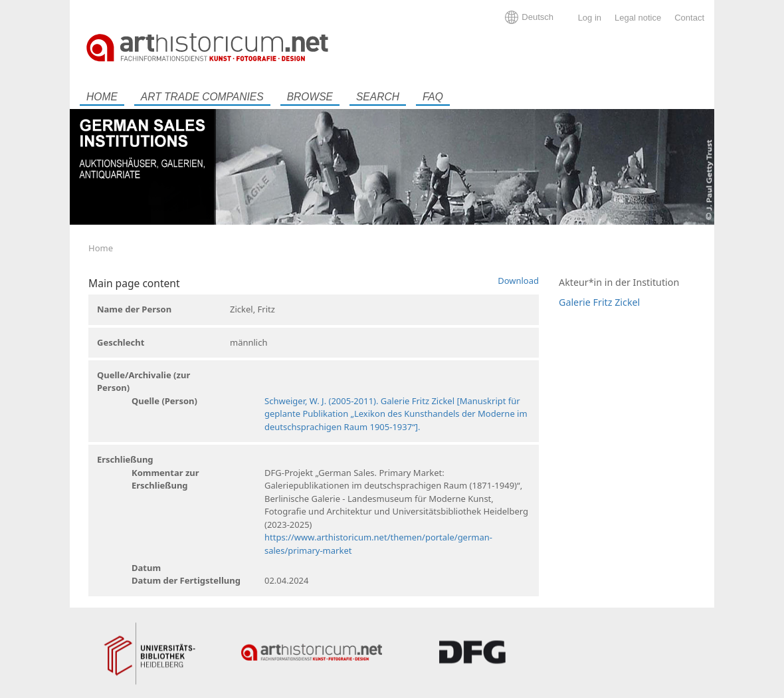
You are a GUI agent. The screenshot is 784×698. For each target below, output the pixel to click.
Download (518, 281)
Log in (590, 18)
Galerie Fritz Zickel (599, 302)
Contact (689, 18)
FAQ (433, 97)
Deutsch (538, 17)
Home (102, 97)
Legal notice (638, 18)
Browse (310, 97)
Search (378, 97)
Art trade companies (202, 97)
